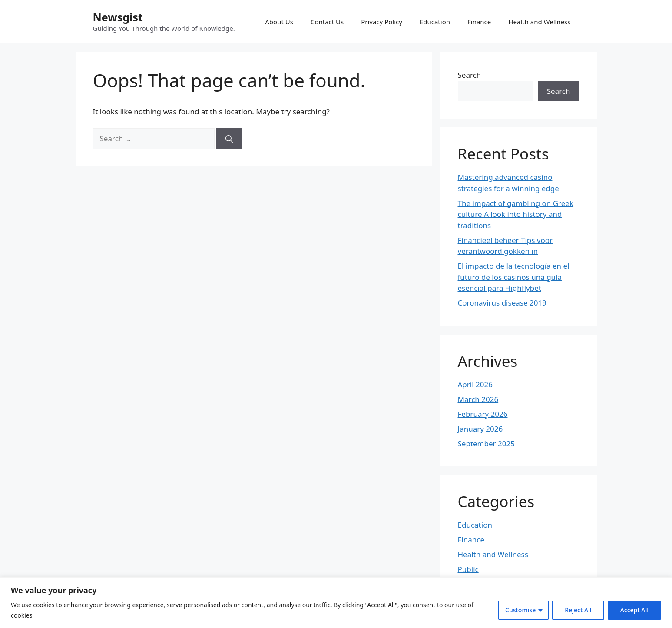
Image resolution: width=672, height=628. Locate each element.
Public (468, 569)
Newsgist (118, 17)
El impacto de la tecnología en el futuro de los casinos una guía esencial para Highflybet (514, 277)
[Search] (229, 139)
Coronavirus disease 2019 (502, 303)
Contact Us (327, 22)
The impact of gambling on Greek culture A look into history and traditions (516, 214)
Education (435, 22)
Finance (479, 22)
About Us (279, 22)
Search (470, 75)
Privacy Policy (382, 22)
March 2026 (478, 399)
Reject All (578, 610)
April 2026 (475, 384)
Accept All (634, 610)
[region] (336, 603)
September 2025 (486, 444)
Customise (520, 610)
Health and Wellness (539, 22)
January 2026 (480, 429)
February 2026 (483, 414)
